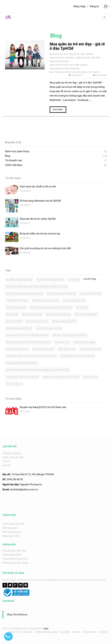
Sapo (46, 629)
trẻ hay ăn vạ (90, 377)
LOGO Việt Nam (14, 165)
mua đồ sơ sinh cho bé (49, 328)
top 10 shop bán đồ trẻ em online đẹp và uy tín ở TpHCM (38, 370)
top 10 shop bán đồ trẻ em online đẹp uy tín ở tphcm (75, 72)
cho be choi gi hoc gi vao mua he (25, 294)
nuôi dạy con (62, 342)
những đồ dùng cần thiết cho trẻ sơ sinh (29, 342)
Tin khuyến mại (13, 160)
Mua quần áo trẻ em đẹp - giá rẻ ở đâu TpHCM (77, 46)
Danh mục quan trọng (17, 151)
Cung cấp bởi (34, 629)
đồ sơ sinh (12, 314)
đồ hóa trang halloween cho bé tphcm (51, 307)
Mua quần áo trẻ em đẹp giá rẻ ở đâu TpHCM (71, 54)
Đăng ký (94, 6)
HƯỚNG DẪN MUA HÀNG (46, 632)
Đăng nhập (79, 6)
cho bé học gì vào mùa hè (62, 294)
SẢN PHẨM (28, 632)
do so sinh (82, 307)
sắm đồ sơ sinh (67, 349)
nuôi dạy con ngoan (17, 349)
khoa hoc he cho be (37, 321)
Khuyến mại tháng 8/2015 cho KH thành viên (43, 407)
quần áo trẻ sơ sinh (43, 349)
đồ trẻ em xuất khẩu (86, 314)
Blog (8, 156)
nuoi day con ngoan (84, 342)
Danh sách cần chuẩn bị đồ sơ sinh (38, 187)
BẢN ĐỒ (76, 632)
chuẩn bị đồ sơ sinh (17, 300)
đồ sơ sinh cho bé (32, 314)
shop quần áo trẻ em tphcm (22, 363)
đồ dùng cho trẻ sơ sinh (46, 300)
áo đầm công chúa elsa (19, 280)
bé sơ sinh (74, 280)
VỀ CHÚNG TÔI (89, 632)
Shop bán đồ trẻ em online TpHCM (38, 219)
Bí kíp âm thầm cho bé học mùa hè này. (40, 234)
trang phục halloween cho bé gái (61, 377)
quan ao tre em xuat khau (62, 58)
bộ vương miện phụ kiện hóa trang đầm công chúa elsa (37, 287)
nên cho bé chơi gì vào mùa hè (70, 335)
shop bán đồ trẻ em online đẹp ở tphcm (69, 65)
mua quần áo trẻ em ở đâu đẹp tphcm (27, 335)
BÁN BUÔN (65, 632)
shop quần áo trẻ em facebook (64, 68)
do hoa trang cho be (74, 300)
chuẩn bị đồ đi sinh (91, 294)
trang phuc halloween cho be (22, 377)
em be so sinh (14, 321)
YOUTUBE (103, 632)
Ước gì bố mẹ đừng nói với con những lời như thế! (45, 248)
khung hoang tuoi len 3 (19, 328)
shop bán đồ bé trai (59, 61)
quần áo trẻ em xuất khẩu (88, 58)
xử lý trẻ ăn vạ (14, 384)
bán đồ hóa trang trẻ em (50, 280)
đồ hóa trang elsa (16, 307)
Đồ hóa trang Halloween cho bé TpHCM (40, 201)
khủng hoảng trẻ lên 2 (64, 321)
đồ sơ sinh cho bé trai (58, 314)
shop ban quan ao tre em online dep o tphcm (31, 356)
